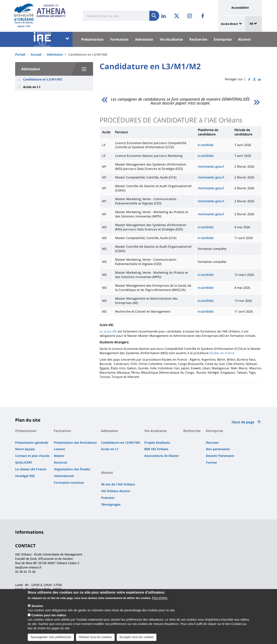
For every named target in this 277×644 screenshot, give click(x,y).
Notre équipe (25, 449)
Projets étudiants (157, 442)
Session (37, 606)
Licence (59, 449)
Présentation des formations (75, 442)
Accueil (36, 54)
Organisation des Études (72, 469)
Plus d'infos (160, 598)
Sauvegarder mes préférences (51, 637)
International (64, 476)
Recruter (212, 442)
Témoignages (111, 504)
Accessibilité (240, 8)
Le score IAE (108, 331)
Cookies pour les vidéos (49, 615)
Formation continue (69, 483)
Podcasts (108, 498)
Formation (119, 39)
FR (253, 24)
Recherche (198, 39)
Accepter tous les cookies (137, 637)
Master (59, 456)
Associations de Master (162, 456)
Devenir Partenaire (220, 456)
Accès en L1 (32, 87)
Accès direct (229, 24)
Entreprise (223, 39)
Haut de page (243, 422)
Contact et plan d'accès (32, 456)
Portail (20, 54)
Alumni (244, 39)
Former (212, 462)
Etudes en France (222, 353)
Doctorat (60, 462)
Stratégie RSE (25, 476)
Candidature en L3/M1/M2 (43, 79)
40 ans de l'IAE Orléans (118, 484)
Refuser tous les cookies (95, 637)
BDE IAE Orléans (156, 449)
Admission (144, 39)
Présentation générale (32, 442)
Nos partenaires (218, 449)
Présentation (92, 39)
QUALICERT (24, 462)
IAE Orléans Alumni (116, 491)
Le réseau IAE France (31, 469)
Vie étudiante (171, 39)
